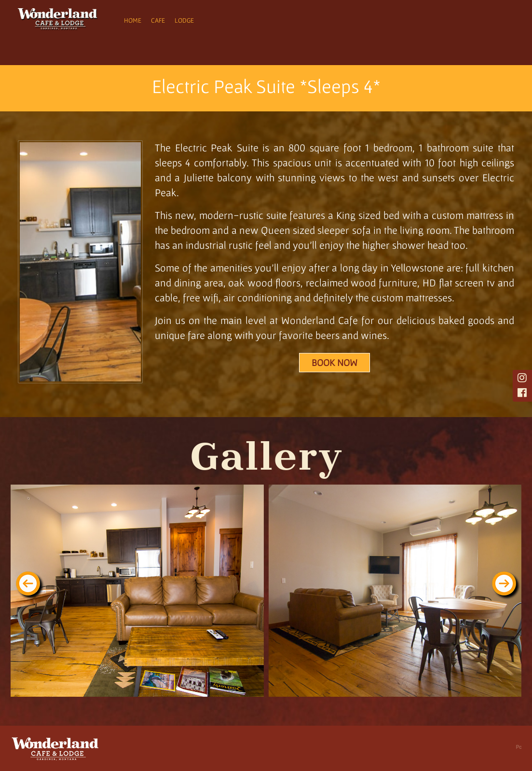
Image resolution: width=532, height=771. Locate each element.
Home (133, 20)
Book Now (334, 363)
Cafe (158, 20)
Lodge (184, 20)
